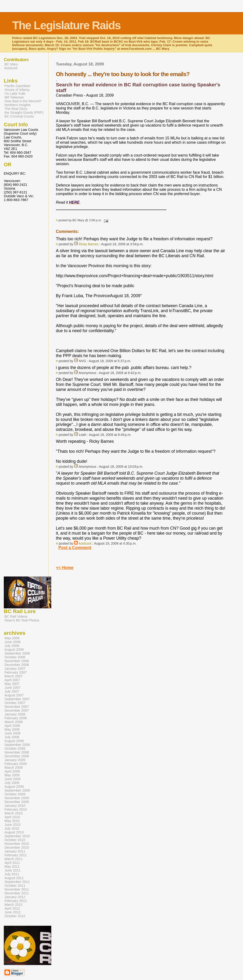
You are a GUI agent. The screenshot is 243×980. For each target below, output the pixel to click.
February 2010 (16, 809)
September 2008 (17, 745)
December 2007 (17, 710)
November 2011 (17, 889)
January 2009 (15, 760)
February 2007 (16, 672)
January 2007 (15, 669)
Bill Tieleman (14, 97)
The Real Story (16, 109)
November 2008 (17, 752)
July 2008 (12, 737)
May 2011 (12, 867)
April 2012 (12, 908)
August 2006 (14, 650)
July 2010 (12, 828)
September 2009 (17, 790)
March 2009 (14, 768)
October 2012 (15, 916)
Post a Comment (75, 548)
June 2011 (12, 870)
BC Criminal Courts (19, 116)
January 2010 (15, 806)
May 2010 (12, 821)
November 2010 (17, 844)
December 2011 (17, 893)
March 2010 (14, 813)
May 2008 (12, 729)
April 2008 (12, 726)
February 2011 (16, 855)
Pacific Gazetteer (18, 86)
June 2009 (12, 779)
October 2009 (15, 794)
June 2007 (12, 688)
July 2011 (12, 874)
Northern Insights (18, 105)
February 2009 (16, 764)
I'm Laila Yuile (15, 94)
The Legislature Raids (66, 25)
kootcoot (85, 543)
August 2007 (14, 695)
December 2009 (17, 802)
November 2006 (17, 661)
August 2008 (14, 741)
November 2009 (17, 798)
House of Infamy (17, 90)
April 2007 (12, 680)
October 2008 (15, 749)
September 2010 (17, 836)
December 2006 (17, 665)
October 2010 (15, 840)
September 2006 (17, 653)
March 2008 (14, 722)
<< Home (65, 568)
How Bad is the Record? (23, 101)
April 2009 (12, 771)
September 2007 (17, 699)
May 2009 (12, 775)
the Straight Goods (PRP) (24, 113)
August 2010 (14, 832)
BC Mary (11, 64)
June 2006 (12, 642)
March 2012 (14, 905)
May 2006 (12, 638)
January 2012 (15, 897)
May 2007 (12, 684)
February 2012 (16, 901)
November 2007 (17, 707)
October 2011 (15, 886)
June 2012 (12, 912)
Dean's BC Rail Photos (22, 620)
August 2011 (14, 878)
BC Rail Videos (16, 616)
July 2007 (12, 691)
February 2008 (16, 718)
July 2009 (12, 783)
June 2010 (12, 825)
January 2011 (15, 851)
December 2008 (17, 756)
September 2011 (17, 882)
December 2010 (17, 847)
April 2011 (12, 863)
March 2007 (14, 676)
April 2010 (12, 817)
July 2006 (12, 646)
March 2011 (14, 859)
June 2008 (12, 733)
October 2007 (15, 703)
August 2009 (14, 787)
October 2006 (15, 657)
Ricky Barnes (89, 244)
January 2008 (15, 714)
